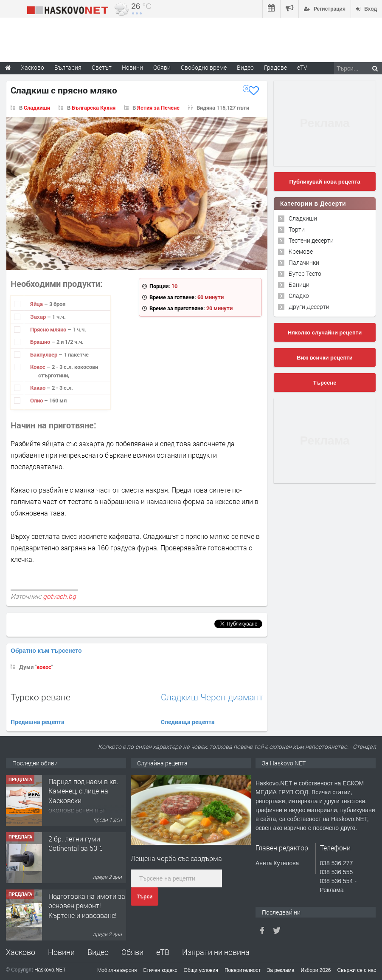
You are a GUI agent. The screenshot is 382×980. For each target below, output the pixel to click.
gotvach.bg (59, 596)
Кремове (301, 251)
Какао (38, 388)
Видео (98, 952)
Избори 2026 (316, 970)
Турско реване (41, 697)
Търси (145, 897)
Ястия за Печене (158, 108)
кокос (44, 667)
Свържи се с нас (357, 970)
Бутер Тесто (305, 273)
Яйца (37, 304)
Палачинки (304, 262)
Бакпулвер (44, 354)
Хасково (21, 952)
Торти (297, 229)
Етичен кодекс (160, 970)
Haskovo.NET (50, 970)
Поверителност (243, 970)
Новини (132, 67)
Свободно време (204, 67)
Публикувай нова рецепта (324, 182)
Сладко (299, 296)
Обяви (132, 952)
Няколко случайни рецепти (325, 333)
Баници (299, 285)
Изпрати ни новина (216, 952)
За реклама (281, 970)
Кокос (38, 367)
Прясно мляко (49, 329)
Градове (275, 67)
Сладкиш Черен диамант (212, 697)
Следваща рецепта (188, 722)
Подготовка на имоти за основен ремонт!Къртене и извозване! (87, 906)
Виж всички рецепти (324, 358)
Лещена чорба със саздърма (176, 858)
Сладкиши (37, 108)
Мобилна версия (117, 970)
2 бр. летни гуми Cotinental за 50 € (75, 843)
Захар (39, 317)
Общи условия (201, 970)
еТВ (163, 952)
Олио (37, 400)
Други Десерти (309, 307)
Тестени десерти (311, 240)
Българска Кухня (94, 108)
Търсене (325, 383)
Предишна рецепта (38, 722)
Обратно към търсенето (46, 651)
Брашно (41, 342)
